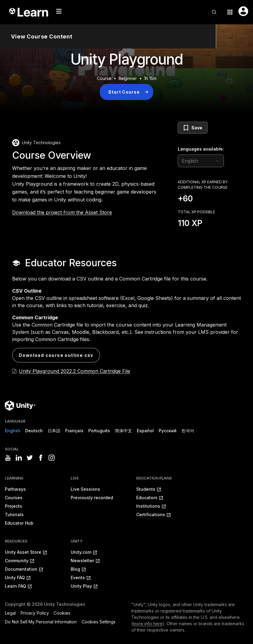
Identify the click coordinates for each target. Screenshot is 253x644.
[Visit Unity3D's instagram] (52, 458)
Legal (10, 613)
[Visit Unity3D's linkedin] (19, 458)
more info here (148, 624)
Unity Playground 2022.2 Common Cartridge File (74, 371)
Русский (168, 431)
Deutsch (34, 431)
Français (74, 431)
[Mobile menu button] (59, 11)
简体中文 (123, 431)
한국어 (188, 431)
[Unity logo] (20, 406)
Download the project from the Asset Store (62, 212)
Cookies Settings (99, 622)
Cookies (62, 613)
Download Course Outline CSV (56, 355)
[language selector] (201, 161)
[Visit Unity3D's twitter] (30, 458)
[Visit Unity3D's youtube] (8, 458)
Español (145, 431)
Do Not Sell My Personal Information (41, 622)
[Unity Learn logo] (29, 12)
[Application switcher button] (230, 12)
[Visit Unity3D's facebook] (41, 458)
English (13, 431)
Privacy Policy (35, 613)
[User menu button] (243, 11)
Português (99, 431)
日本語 (54, 431)
